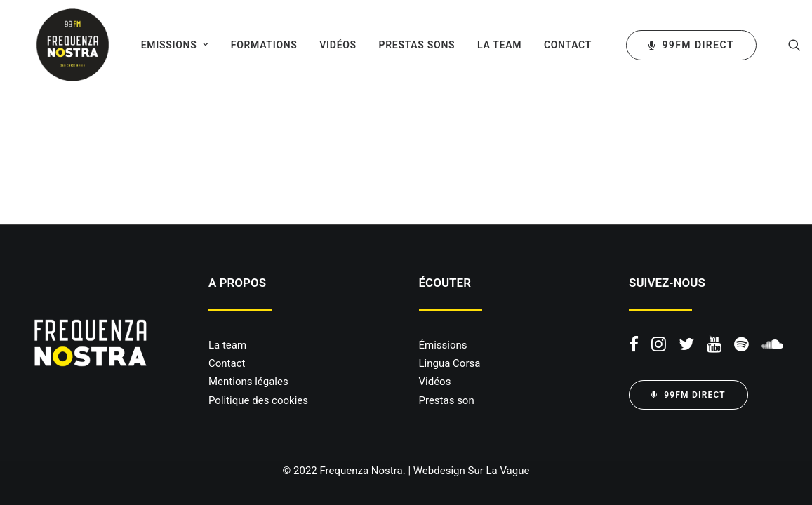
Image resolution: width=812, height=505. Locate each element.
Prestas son (447, 400)
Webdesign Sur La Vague (472, 471)
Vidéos (327, 45)
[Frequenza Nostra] (60, 45)
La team (488, 45)
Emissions (163, 45)
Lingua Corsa (450, 363)
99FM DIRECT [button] (688, 395)
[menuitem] (163, 45)
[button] (783, 45)
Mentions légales (248, 382)
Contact (557, 45)
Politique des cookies (258, 400)
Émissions (443, 345)
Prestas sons (405, 45)
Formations (252, 45)
